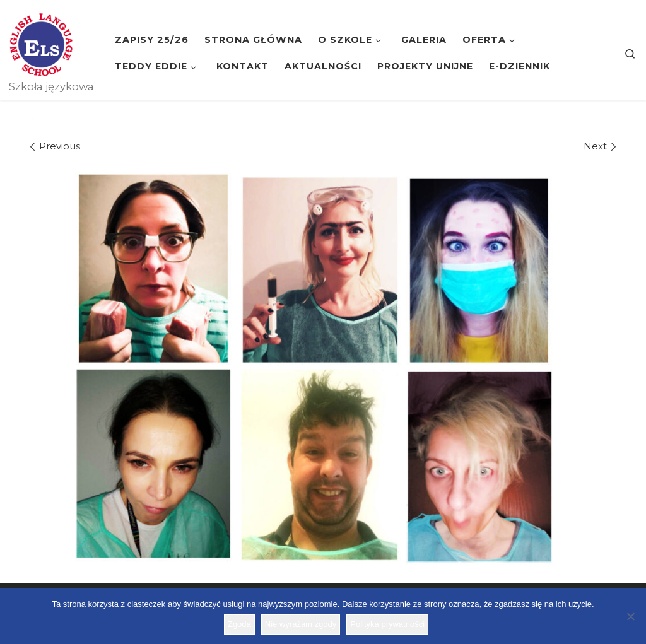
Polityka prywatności (387, 624)
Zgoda (239, 624)
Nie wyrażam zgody (301, 624)
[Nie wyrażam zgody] (630, 616)
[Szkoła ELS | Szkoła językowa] (41, 43)
